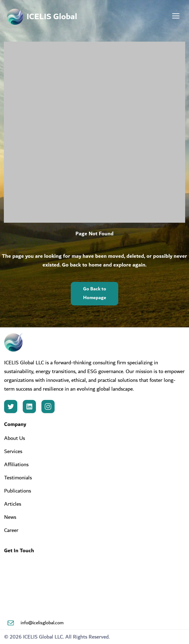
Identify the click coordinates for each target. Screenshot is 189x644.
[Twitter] (11, 407)
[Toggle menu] (176, 17)
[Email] (11, 623)
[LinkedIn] (29, 407)
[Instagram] (48, 407)
